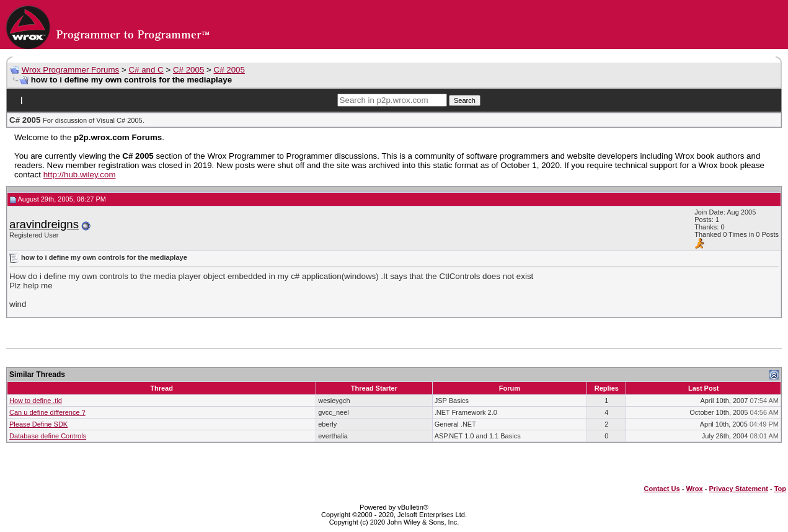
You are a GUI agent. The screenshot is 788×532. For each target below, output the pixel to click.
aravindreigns (44, 224)
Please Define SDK (38, 424)
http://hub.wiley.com (80, 175)
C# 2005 (188, 70)
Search (465, 100)
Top (780, 489)
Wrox (694, 489)
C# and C (146, 70)
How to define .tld (36, 401)
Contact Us (662, 489)
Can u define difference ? (47, 412)
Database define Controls (48, 436)
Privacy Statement (738, 489)
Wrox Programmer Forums (71, 70)
